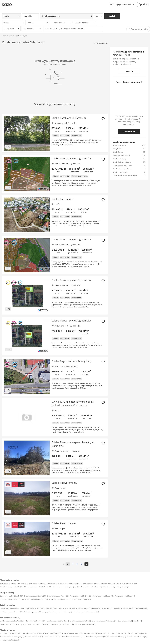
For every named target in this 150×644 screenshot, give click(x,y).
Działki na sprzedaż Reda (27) (110, 608)
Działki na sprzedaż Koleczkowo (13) (86, 612)
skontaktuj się (129, 132)
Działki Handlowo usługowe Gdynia (125, 175)
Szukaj (112, 16)
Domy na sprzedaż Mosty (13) (32, 599)
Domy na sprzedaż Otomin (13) (80, 599)
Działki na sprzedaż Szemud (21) (12, 612)
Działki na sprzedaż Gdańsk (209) (12, 608)
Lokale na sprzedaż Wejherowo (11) (104, 621)
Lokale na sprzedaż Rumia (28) (58, 621)
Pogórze (58, 204)
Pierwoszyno (60, 164)
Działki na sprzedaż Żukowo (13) (60, 612)
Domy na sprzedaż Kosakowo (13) (56, 599)
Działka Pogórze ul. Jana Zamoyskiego (72, 361)
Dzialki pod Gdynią (119, 159)
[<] (68, 564)
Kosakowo (59, 123)
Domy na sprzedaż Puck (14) (125, 596)
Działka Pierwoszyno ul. (64, 483)
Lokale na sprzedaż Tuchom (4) (63, 624)
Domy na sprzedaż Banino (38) (35, 596)
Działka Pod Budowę (63, 199)
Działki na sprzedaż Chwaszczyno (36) (38, 608)
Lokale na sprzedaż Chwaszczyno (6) (13, 624)
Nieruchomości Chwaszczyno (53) (12, 637)
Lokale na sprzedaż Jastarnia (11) (130, 621)
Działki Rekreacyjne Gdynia (122, 165)
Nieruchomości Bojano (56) (137, 633)
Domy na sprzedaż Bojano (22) (81, 596)
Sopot (57, 410)
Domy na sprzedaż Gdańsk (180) (12, 596)
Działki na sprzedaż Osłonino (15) (36, 612)
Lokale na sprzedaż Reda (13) (80, 621)
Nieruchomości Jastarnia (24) (96, 637)
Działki (17, 36)
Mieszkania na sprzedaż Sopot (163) (69, 583)
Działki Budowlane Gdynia (122, 162)
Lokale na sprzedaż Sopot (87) (35, 621)
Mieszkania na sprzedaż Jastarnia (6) (116, 587)
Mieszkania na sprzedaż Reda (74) (95, 583)
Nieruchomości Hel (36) (52, 637)
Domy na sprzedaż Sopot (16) (103, 596)
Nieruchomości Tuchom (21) (137, 637)
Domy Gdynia (117, 149)
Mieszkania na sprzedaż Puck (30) (36, 587)
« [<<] (64, 564)
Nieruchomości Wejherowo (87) (95, 633)
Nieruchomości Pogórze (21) (10, 640)
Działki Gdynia (118, 152)
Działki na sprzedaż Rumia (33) (87, 608)
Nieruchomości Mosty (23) (117, 637)
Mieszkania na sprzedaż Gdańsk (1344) (14, 583)
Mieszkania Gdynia (119, 145)
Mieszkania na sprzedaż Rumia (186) (42, 583)
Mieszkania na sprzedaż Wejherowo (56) (123, 583)
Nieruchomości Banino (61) (117, 633)
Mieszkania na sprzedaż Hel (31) (12, 587)
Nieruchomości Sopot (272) (53, 633)
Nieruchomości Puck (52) (34, 637)
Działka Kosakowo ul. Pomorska (69, 118)
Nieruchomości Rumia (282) (32, 633)
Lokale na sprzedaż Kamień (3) (86, 624)
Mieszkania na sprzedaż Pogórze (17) (63, 587)
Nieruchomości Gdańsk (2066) (11, 633)
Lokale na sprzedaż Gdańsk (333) (12, 621)
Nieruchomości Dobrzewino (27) (73, 637)
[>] (87, 564)
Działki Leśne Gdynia (120, 172)
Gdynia (25, 36)
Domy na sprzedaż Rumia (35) (58, 596)
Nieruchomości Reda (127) (73, 633)
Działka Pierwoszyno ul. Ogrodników (71, 158)
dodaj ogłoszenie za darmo (123, 4)
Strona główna (7, 36)
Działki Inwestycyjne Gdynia (122, 169)
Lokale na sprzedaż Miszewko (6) (39, 624)
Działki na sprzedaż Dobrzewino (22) (134, 608)
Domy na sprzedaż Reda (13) (10, 599)
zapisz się (129, 71)
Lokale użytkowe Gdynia (121, 155)
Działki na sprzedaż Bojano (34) (64, 608)
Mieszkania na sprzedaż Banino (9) (89, 587)
